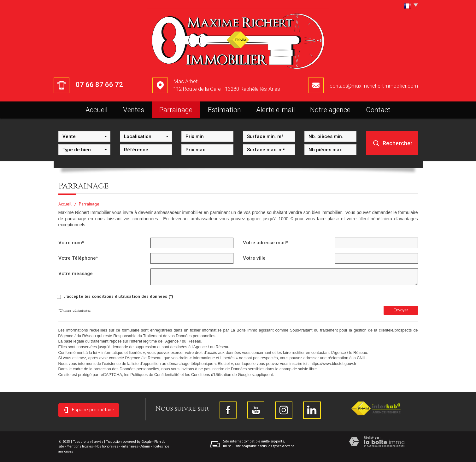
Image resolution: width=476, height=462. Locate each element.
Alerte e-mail (276, 110)
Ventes (134, 110)
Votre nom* (71, 243)
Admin (145, 446)
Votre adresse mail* (265, 243)
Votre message (76, 274)
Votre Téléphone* (78, 258)
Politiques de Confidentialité (155, 375)
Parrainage (176, 110)
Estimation (224, 110)
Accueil (97, 110)
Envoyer (401, 310)
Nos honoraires (107, 446)
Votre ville (254, 258)
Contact (378, 110)
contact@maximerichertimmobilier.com (374, 86)
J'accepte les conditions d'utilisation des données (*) (119, 296)
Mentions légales (80, 446)
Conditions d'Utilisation (211, 375)
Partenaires (129, 446)
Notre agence (330, 110)
